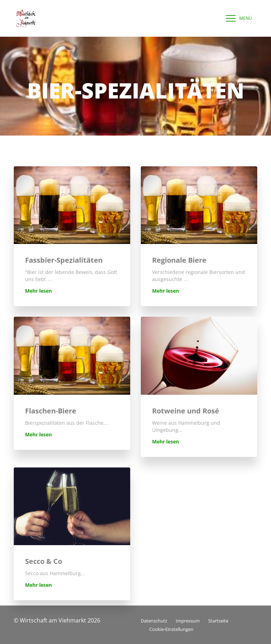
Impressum (188, 621)
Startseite (218, 621)
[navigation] (237, 18)
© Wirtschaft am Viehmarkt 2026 (57, 620)
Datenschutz (154, 621)
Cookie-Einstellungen (171, 629)
